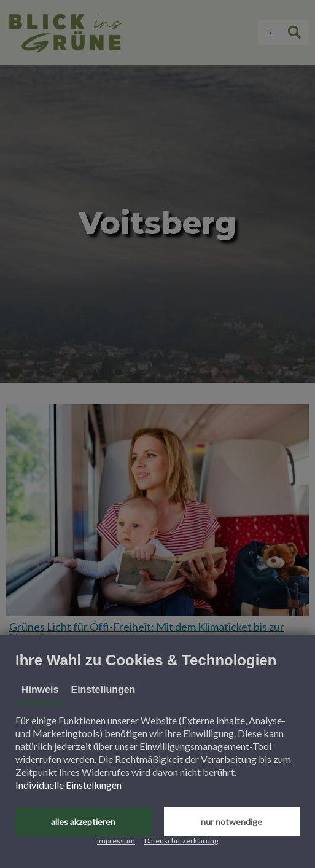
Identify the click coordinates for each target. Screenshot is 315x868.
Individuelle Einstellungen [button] (68, 785)
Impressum (116, 841)
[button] (84, 822)
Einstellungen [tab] (103, 690)
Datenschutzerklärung (181, 841)
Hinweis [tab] (40, 690)
